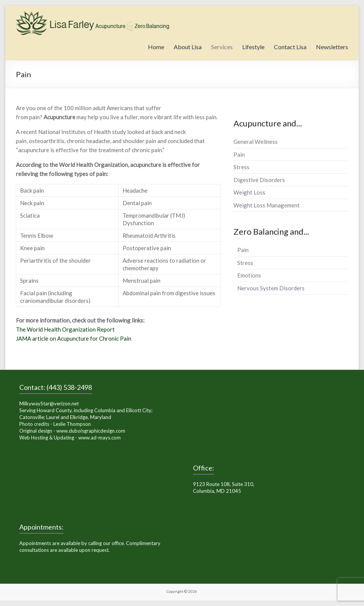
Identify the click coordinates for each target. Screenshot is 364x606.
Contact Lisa (290, 47)
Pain (239, 154)
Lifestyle (253, 47)
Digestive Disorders (259, 180)
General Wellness (256, 142)
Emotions (249, 275)
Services (222, 47)
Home (156, 47)
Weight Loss (249, 192)
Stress (241, 167)
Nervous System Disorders (271, 288)
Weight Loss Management (267, 205)
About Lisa (188, 47)
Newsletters (332, 47)
